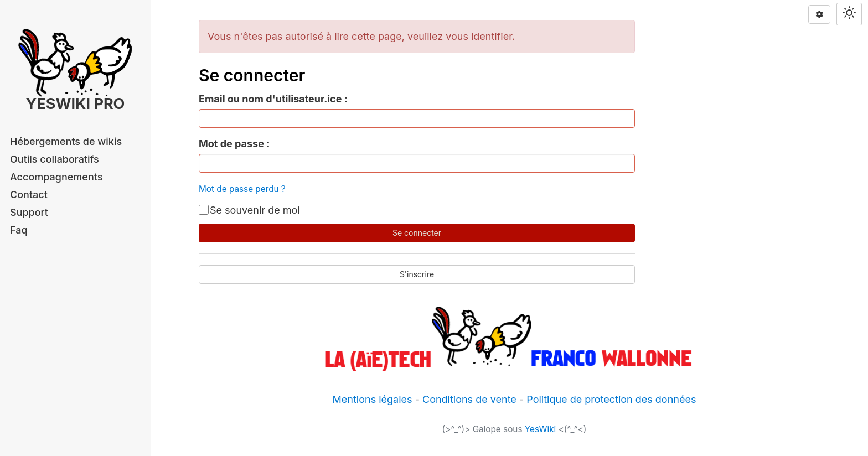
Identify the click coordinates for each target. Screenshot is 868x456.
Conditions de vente (469, 399)
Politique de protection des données (611, 399)
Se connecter (417, 233)
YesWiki (541, 429)
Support (29, 212)
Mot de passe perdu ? (242, 189)
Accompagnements (56, 177)
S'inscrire (417, 274)
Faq (19, 230)
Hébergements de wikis (66, 141)
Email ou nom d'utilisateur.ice (270, 99)
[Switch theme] (849, 14)
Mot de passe (231, 144)
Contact (29, 195)
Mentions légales (373, 399)
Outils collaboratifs (55, 159)
